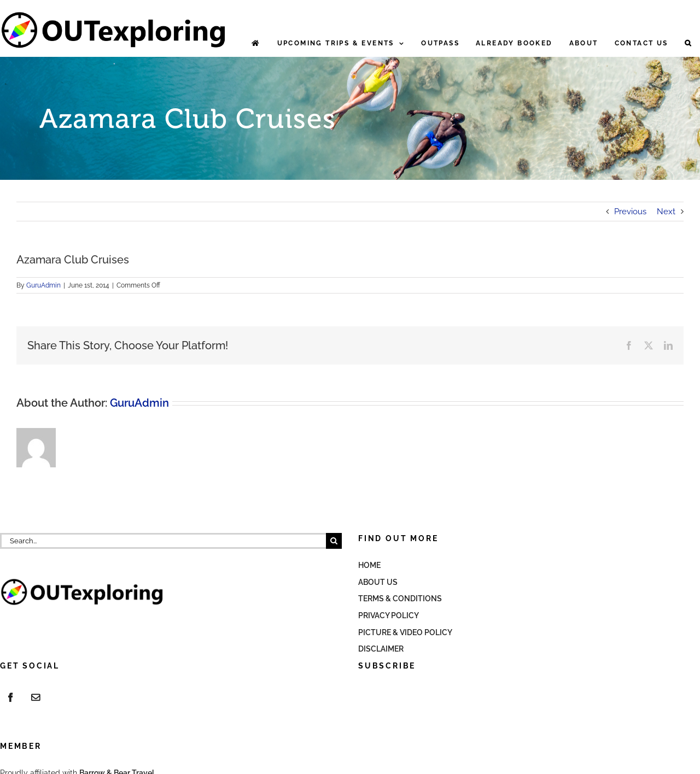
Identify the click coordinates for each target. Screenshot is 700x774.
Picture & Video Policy (405, 632)
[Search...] (163, 541)
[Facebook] (10, 697)
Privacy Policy (389, 615)
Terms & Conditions (400, 599)
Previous (630, 212)
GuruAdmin (43, 285)
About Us (378, 582)
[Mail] (36, 697)
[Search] (334, 541)
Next (666, 212)
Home (369, 565)
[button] (688, 43)
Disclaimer (381, 649)
